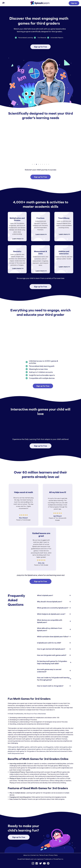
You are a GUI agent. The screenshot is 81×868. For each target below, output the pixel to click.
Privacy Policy (53, 855)
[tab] (54, 595)
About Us (26, 855)
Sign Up (74, 3)
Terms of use (43, 855)
